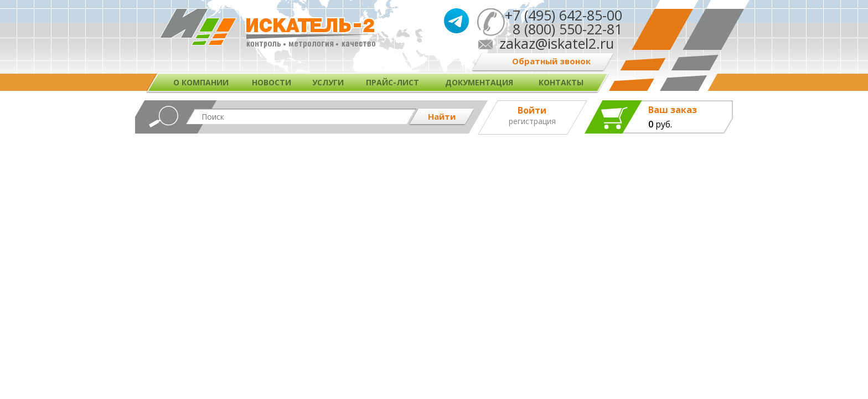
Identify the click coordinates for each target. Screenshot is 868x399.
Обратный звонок (551, 61)
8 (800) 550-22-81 (564, 29)
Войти (532, 110)
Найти (442, 116)
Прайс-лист (392, 82)
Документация (479, 82)
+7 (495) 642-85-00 (564, 15)
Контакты (561, 82)
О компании (201, 82)
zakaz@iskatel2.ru (557, 43)
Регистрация (532, 121)
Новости (272, 82)
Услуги (328, 82)
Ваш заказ (673, 110)
